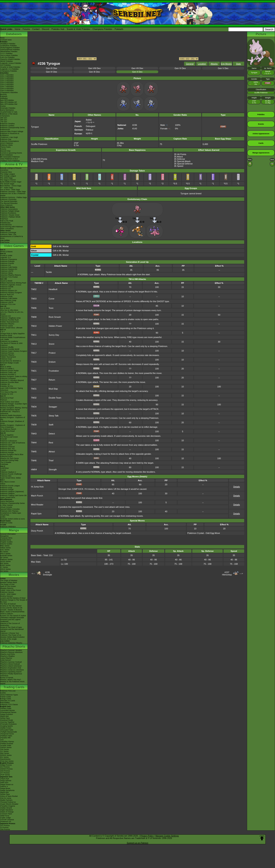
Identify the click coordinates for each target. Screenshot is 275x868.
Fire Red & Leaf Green (9, 437)
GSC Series (5, 550)
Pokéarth (119, 29)
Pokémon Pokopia (7, 261)
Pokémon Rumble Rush (9, 320)
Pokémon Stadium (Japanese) (12, 492)
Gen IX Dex (51, 68)
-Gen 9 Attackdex (7, 91)
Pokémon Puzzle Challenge (11, 474)
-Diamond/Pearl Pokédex (10, 50)
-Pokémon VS (6, 822)
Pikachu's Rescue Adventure (11, 652)
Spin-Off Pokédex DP (8, 102)
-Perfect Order (6, 708)
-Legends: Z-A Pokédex (9, 69)
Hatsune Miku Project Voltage (12, 131)
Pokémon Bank (6, 335)
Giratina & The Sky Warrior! (11, 606)
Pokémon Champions (9, 259)
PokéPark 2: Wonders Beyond (12, 380)
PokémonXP (5, 130)
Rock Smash (55, 317)
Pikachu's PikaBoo (7, 656)
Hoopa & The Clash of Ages (11, 627)
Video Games (14, 246)
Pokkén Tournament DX (9, 322)
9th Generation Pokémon (10, 157)
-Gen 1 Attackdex (7, 75)
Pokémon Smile (6, 296)
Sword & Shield (6, 281)
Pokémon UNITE (7, 271)
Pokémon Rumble (7, 406)
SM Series (4, 571)
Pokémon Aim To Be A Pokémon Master (13, 194)
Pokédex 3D (5, 384)
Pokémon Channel (7, 447)
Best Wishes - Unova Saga (11, 186)
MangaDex (4, 536)
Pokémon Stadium (7, 493)
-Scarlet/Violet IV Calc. (9, 112)
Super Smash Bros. (8, 497)
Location (202, 64)
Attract (52, 452)
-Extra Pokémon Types (9, 695)
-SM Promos (5, 771)
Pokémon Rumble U (8, 375)
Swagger (53, 407)
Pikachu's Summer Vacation (11, 650)
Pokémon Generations (9, 209)
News (2, 38)
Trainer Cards (6, 697)
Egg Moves (226, 64)
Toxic (51, 308)
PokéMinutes (5, 223)
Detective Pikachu (7, 324)
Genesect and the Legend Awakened (10, 620)
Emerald (4, 439)
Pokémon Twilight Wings (10, 211)
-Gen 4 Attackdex (7, 81)
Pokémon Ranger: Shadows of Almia (12, 422)
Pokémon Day (6, 139)
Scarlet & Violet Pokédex (78, 29)
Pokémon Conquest (8, 378)
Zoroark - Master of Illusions (11, 610)
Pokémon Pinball (7, 490)
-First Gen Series (7, 761)
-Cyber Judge (5, 818)
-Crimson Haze (6, 814)
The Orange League (8, 176)
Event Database (6, 155)
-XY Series (4, 751)
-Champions (5, 116)
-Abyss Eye (5, 779)
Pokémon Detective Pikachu (11, 643)
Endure (52, 362)
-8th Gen (4, 120)
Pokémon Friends (7, 263)
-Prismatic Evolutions (8, 724)
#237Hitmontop (227, 573)
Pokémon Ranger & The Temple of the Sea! (14, 601)
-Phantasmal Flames (8, 712)
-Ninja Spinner (6, 781)
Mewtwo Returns (7, 588)
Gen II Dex (137, 72)
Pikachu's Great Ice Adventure (12, 670)
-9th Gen (4, 118)
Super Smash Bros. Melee (10, 478)
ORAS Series (5, 569)
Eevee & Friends (7, 678)
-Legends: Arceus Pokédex (11, 63)
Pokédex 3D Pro (7, 386)
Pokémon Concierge (8, 233)
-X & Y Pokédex (6, 53)
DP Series (4, 557)
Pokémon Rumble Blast (9, 382)
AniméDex (4, 170)
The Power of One (7, 584)
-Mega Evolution (7, 714)
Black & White (6, 367)
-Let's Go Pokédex (7, 57)
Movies (14, 575)
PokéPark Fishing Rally (9, 460)
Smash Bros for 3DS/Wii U (11, 361)
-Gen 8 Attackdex (7, 89)
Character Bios (6, 172)
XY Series (4, 567)
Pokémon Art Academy (9, 341)
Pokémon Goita (6, 523)
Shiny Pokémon (6, 205)
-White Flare (5, 718)
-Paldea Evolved (7, 744)
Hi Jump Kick (37, 487)
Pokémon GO (6, 265)
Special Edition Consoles (10, 509)
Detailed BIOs (6, 540)
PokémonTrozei (6, 456)
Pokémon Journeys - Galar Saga (13, 192)
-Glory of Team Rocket (9, 796)
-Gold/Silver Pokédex (8, 46)
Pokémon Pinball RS (8, 451)
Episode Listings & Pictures (11, 168)
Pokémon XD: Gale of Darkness (13, 443)
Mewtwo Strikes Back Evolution (12, 637)
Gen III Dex (94, 72)
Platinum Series (6, 559)
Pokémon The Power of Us (11, 635)
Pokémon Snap (6, 488)
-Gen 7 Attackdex (7, 87)
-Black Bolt (4, 716)
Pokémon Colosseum (9, 441)
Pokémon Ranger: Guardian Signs (14, 404)
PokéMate (4, 464)
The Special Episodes (9, 201)
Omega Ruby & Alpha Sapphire (12, 334)
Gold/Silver (4, 468)
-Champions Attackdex (9, 92)
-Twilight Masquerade (9, 732)
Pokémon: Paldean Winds (10, 217)
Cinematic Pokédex (8, 108)
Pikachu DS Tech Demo (9, 458)
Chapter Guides (6, 542)
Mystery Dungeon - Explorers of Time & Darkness (13, 426)
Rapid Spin (36, 514)
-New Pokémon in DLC (9, 159)
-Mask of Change (7, 812)
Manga (14, 530)
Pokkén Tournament (8, 357)
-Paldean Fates (6, 736)
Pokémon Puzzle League (10, 486)
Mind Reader (37, 505)
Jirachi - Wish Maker (8, 594)
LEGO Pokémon (7, 143)
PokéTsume (5, 242)
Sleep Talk (54, 416)
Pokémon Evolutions (8, 213)
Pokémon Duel (6, 359)
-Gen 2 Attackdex (7, 77)
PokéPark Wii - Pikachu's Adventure (10, 413)
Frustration (54, 371)
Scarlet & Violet (6, 256)
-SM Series (5, 749)
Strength (53, 470)
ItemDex (4, 94)
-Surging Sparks (7, 726)
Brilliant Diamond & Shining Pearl (13, 283)
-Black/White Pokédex (9, 51)
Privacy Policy (147, 836)
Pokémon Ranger (7, 453)
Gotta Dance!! (6, 660)
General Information (8, 534)
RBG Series (5, 546)
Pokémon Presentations (10, 141)
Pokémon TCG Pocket (9, 277)
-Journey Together (7, 722)
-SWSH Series (6, 747)
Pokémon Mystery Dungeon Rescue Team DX (11, 294)
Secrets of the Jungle (8, 639)
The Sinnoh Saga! (7, 184)
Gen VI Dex (180, 68)
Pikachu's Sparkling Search (11, 672)
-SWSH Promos (6, 769)
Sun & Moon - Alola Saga (10, 190)
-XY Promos (5, 773)
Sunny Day (54, 335)
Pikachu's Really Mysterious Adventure (11, 675)
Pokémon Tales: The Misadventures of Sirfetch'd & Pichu (12, 236)
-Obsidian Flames (7, 742)
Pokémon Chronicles (8, 199)
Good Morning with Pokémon (12, 227)
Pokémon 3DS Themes (9, 511)
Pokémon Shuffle (7, 347)
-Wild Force (5, 816)
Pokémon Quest (7, 326)
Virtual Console (6, 507)
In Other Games (6, 505)
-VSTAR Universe (7, 820)
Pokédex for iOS (7, 394)
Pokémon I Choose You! (10, 633)
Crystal (3, 470)
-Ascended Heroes (8, 710)
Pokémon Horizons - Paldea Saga (13, 197)
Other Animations (7, 229)
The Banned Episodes (9, 203)
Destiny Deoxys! (7, 596)
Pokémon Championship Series (12, 128)
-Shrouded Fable (7, 730)
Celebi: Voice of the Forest (11, 590)
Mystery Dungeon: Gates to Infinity (14, 376)
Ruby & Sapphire (7, 435)
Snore (51, 344)
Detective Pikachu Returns (11, 275)
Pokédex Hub (58, 29)
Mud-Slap (53, 389)
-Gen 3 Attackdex (7, 79)
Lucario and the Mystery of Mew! (13, 598)
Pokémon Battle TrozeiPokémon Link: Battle (13, 338)
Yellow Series (5, 548)
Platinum (4, 400)
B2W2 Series (5, 565)
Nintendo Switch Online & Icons (12, 519)
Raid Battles (5, 703)
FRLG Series (5, 554)
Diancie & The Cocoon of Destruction (10, 624)
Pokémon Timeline (7, 124)
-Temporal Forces (7, 734)
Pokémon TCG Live (8, 304)
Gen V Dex (223, 68)
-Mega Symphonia (7, 790)
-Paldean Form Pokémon (10, 161)
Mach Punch (37, 496)
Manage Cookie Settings (167, 836)
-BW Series (5, 753)
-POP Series (5, 775)
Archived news (6, 40)
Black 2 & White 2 (7, 369)
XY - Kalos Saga (7, 188)
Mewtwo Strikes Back (9, 582)
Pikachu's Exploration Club (11, 668)
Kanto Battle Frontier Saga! (11, 182)
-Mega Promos (6, 765)
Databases (14, 34)
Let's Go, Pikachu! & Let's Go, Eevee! (12, 313)
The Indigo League (8, 174)
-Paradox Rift (5, 738)
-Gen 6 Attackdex (7, 85)
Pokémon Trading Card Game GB (13, 495)
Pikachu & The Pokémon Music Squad (12, 683)
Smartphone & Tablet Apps (11, 513)
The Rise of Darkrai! (8, 604)
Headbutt (53, 289)
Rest (51, 443)
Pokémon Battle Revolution (11, 415)
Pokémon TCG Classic (9, 705)
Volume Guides (6, 544)
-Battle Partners (6, 800)
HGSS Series (5, 561)
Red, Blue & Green (8, 482)
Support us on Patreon (137, 843)
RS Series (4, 552)
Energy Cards (6, 699)
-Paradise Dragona (8, 806)
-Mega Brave (5, 788)
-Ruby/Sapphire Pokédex (10, 48)
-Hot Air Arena (6, 798)
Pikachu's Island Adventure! (11, 666)
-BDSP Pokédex (7, 61)
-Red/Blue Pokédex (8, 44)
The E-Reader (6, 462)
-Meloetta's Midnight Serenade (12, 618)
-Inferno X (4, 786)
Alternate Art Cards (8, 701)
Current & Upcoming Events (11, 153)
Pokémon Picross (7, 353)
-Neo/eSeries (5, 759)
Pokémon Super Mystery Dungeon (14, 351)
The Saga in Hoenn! (8, 180)
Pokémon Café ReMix (9, 267)
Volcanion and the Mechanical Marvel (12, 630)
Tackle (49, 272)
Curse (51, 299)
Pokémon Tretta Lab (8, 373)
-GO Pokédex (6, 65)
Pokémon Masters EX (9, 269)
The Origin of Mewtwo (9, 580)
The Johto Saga (6, 178)
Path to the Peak (7, 221)
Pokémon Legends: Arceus (11, 285)
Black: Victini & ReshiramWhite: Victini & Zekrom (12, 613)
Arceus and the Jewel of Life (11, 608)
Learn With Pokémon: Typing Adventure (11, 389)
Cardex (3, 106)
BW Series (4, 563)
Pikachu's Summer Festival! (11, 662)
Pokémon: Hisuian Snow (10, 215)
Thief (51, 461)
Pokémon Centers (7, 126)
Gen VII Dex (137, 68)
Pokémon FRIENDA (8, 527)
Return (52, 380)
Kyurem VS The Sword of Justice (13, 616)
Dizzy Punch (37, 531)
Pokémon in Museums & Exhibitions (10, 134)
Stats (238, 64)
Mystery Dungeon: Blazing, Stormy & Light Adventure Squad (14, 409)
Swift (51, 425)
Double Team (55, 398)
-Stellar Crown (6, 728)
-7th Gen (4, 122)
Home (17, 29)
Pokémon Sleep (6, 273)
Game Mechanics (7, 110)
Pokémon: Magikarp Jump (10, 318)
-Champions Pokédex (9, 71)
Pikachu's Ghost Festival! (10, 664)
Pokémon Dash (6, 445)
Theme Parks (5, 147)
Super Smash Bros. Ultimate (11, 328)
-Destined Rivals (7, 720)
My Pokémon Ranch (8, 429)
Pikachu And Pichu (8, 654)
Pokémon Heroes (7, 592)
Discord (46, 29)
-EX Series (4, 757)
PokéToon (4, 219)
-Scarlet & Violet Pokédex (10, 67)
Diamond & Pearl (7, 398)
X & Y (2, 332)
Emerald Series (6, 556)
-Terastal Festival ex (8, 802)
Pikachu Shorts (14, 647)
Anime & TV (14, 164)
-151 (2, 740)
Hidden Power (55, 326)
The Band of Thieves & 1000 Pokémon (11, 344)
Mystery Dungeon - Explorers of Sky (13, 418)
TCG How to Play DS (8, 392)
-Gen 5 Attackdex (7, 83)
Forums (26, 29)
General (190, 64)
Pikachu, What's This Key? (11, 680)
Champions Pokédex (102, 29)
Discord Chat (5, 151)
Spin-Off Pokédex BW (9, 104)
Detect (52, 434)
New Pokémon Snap (8, 300)
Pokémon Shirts (6, 145)
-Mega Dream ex (7, 785)
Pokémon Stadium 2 (8, 472)
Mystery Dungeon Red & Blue (12, 454)
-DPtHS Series (6, 755)
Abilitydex (4, 98)
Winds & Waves (6, 252)
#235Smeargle (47, 573)
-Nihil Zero (4, 783)
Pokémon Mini (6, 476)
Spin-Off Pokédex (7, 100)
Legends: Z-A (5, 257)
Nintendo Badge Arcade (9, 363)
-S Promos (4, 827)
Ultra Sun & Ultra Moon (9, 310)
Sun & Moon (5, 308)
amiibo (3, 517)
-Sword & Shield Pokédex (10, 59)
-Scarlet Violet (6, 746)
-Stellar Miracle (6, 808)
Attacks (214, 64)
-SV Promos (5, 767)
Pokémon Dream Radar (9, 371)
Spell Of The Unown (8, 586)
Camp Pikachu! (6, 658)
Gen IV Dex (51, 72)
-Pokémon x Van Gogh (9, 137)
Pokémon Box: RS (7, 449)
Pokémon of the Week (9, 114)
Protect (52, 353)
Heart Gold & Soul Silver (10, 402)
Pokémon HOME (7, 287)
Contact (36, 29)
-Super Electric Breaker (9, 804)
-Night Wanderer (7, 810)
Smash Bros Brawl (7, 431)
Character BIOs (6, 538)
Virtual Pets (5, 515)
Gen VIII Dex (94, 68)
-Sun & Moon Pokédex (9, 55)
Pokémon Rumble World (10, 349)
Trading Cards (14, 687)
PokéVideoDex (6, 225)
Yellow (3, 484)
